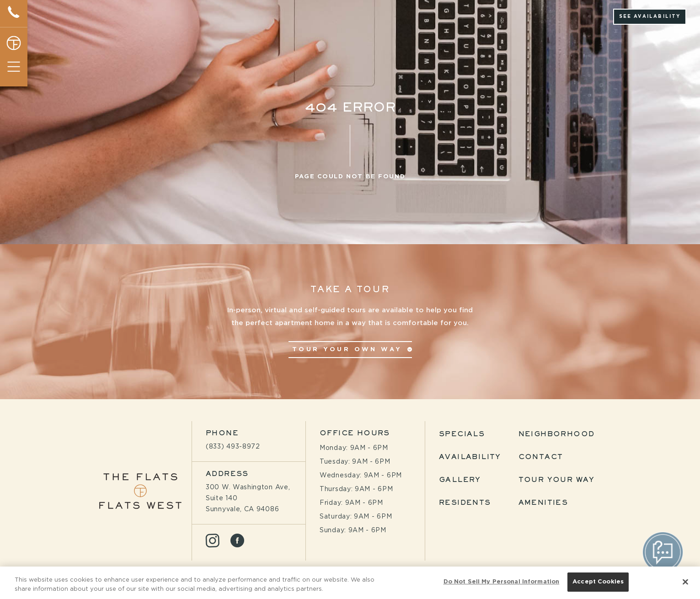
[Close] (685, 583)
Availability (470, 457)
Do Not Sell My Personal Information (502, 583)
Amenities (543, 503)
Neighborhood (557, 434)
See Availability (650, 16)
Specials (462, 434)
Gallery (460, 480)
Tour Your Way (557, 480)
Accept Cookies (598, 583)
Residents (465, 503)
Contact (541, 457)
